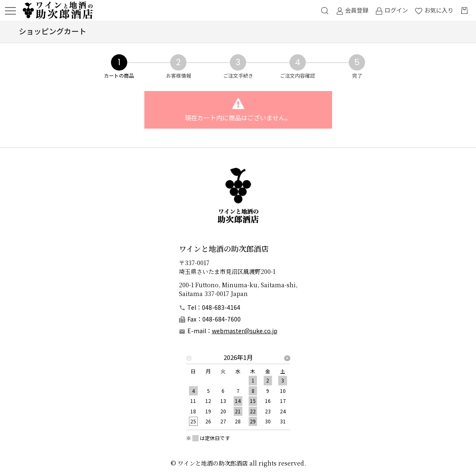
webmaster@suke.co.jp (245, 331)
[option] (238, 392)
